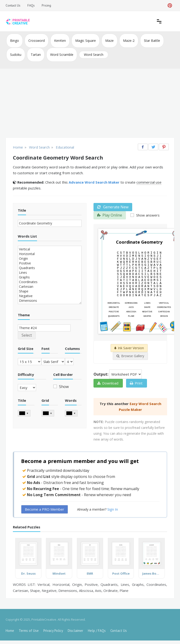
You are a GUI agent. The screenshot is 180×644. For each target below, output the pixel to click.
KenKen (60, 41)
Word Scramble (62, 55)
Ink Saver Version (129, 348)
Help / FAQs (97, 631)
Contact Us (13, 5)
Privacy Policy (53, 631)
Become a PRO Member (45, 509)
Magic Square (86, 41)
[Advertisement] (90, 104)
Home (10, 631)
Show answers (147, 215)
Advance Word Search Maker (94, 182)
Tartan (36, 55)
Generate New (113, 207)
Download (108, 383)
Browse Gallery (130, 356)
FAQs (31, 5)
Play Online (110, 215)
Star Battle (152, 41)
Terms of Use (29, 631)
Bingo (15, 41)
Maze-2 (129, 41)
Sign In (113, 509)
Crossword (37, 41)
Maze (109, 41)
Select (27, 335)
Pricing (46, 5)
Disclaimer (75, 631)
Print (136, 383)
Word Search (94, 55)
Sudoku (16, 55)
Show (63, 387)
